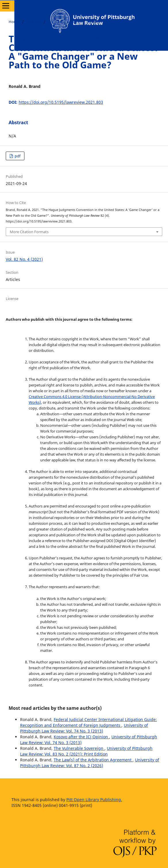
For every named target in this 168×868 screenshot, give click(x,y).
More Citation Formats (29, 232)
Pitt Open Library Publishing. (94, 800)
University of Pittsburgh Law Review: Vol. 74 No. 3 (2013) (84, 728)
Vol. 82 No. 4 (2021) (64, 22)
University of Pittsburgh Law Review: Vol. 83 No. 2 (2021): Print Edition (86, 751)
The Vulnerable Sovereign (79, 748)
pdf (17, 156)
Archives (34, 22)
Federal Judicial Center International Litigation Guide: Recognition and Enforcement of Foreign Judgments (88, 722)
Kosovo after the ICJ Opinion (81, 737)
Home (14, 22)
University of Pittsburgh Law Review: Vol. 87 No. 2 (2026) (90, 763)
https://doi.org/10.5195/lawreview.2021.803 (61, 102)
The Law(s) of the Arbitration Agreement (93, 760)
